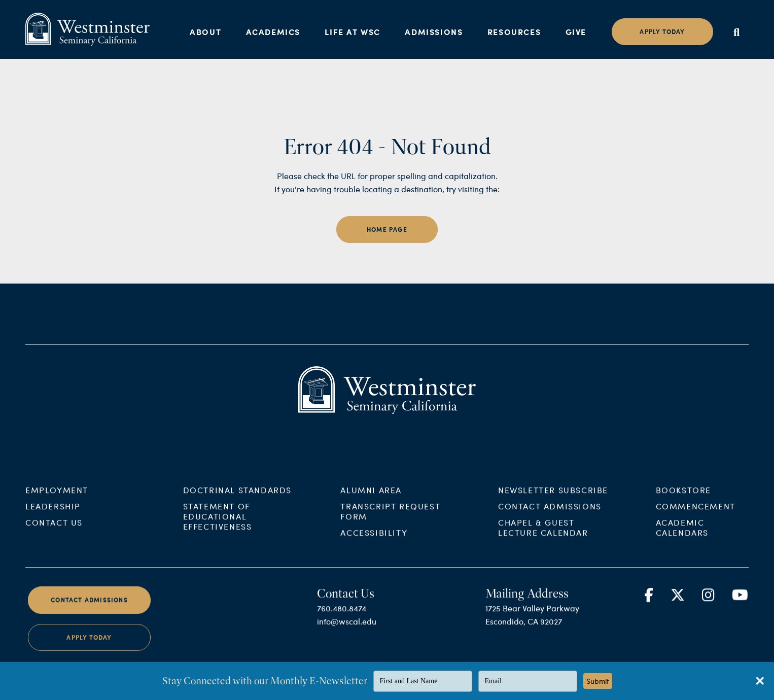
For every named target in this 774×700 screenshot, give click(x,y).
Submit (598, 681)
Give (576, 32)
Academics (273, 32)
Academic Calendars (682, 536)
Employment (57, 498)
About (205, 32)
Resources (514, 32)
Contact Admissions (550, 515)
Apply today (662, 32)
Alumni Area (371, 498)
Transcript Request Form (390, 520)
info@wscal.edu (347, 630)
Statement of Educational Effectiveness (218, 525)
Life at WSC (353, 32)
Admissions (434, 32)
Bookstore (683, 498)
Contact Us (54, 531)
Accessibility (374, 541)
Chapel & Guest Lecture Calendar (543, 536)
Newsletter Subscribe (553, 498)
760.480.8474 (342, 617)
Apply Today (89, 645)
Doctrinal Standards (237, 498)
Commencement (696, 515)
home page (387, 230)
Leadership (53, 515)
